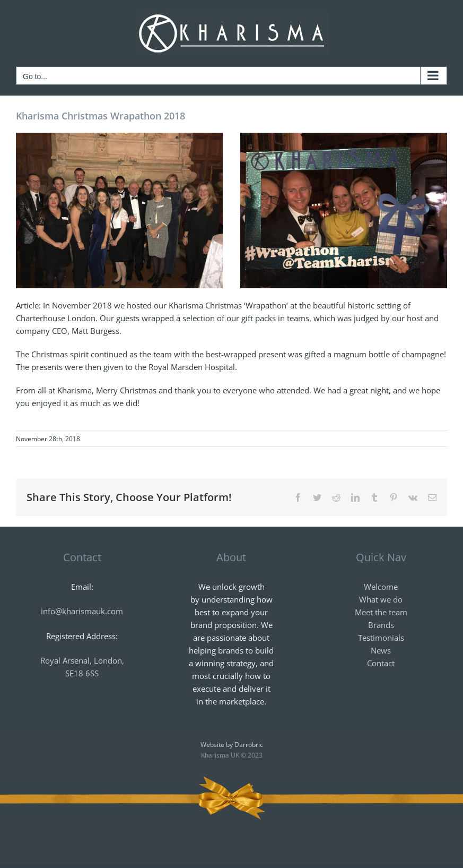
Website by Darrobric (232, 745)
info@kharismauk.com (82, 611)
